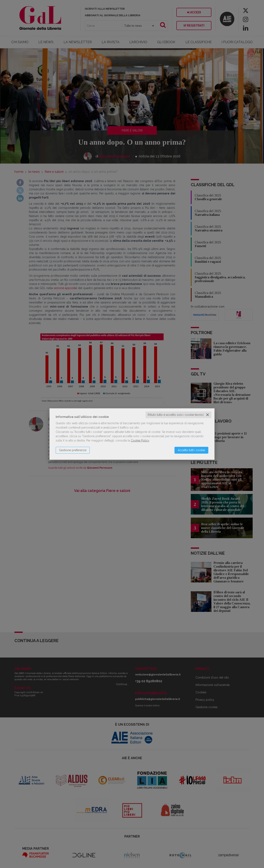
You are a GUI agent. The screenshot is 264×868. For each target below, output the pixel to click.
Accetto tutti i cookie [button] (191, 450)
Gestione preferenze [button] (73, 450)
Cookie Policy (140, 440)
